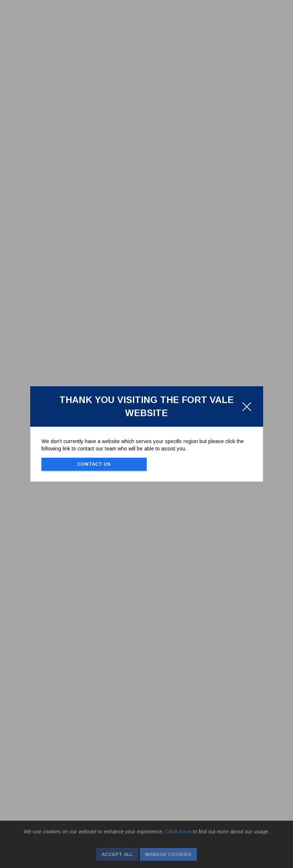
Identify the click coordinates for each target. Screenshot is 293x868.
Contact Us (94, 464)
